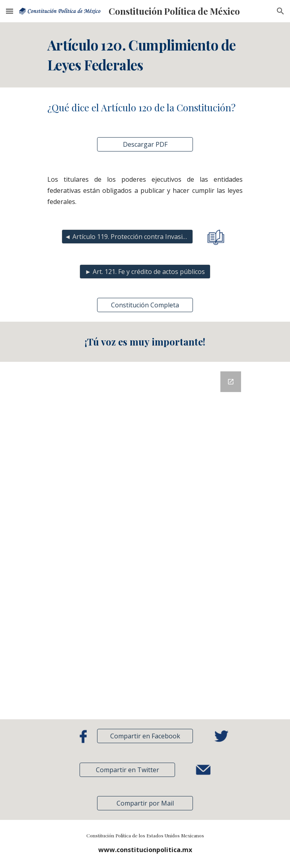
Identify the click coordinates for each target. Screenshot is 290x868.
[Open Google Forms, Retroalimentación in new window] (231, 382)
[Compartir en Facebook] (145, 736)
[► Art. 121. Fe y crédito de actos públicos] (145, 272)
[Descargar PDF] (145, 144)
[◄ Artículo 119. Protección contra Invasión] (127, 237)
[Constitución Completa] (145, 305)
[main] (145, 55)
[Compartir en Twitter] (127, 770)
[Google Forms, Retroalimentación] (145, 541)
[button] (10, 11)
